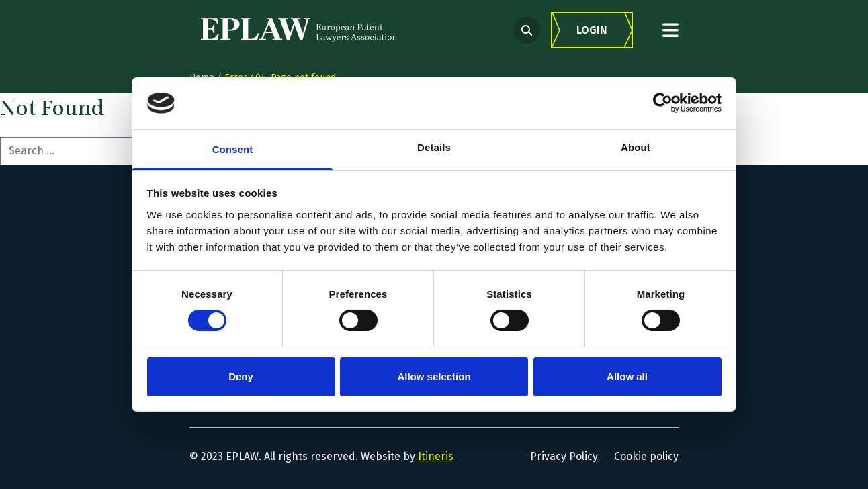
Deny (241, 376)
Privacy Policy (564, 456)
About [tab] (636, 147)
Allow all (627, 376)
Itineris (436, 456)
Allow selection (434, 376)
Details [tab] (434, 147)
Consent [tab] (233, 149)
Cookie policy (646, 456)
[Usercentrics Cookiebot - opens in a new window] (663, 103)
